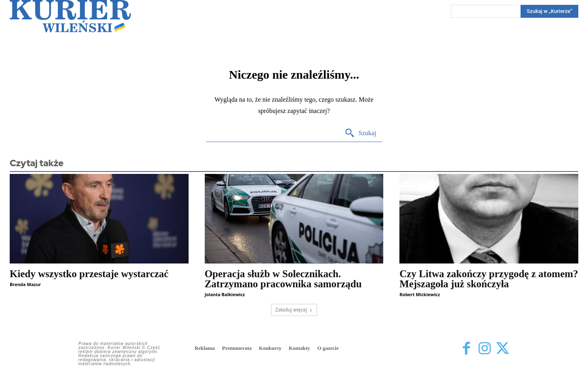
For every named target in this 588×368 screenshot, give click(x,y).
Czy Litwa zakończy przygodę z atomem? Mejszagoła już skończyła (489, 279)
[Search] (549, 11)
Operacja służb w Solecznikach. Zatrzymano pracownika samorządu (283, 279)
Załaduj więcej (294, 310)
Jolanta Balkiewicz (225, 294)
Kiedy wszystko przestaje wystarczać (89, 274)
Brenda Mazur (25, 284)
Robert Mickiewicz (420, 294)
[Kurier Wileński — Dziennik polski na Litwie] (70, 16)
